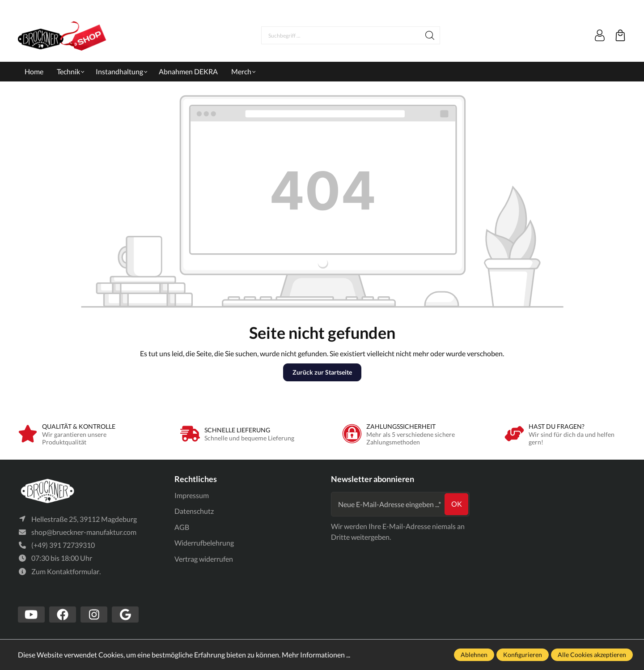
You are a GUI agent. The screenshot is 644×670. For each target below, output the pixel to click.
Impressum (192, 495)
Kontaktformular (73, 571)
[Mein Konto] (600, 35)
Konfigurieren (523, 655)
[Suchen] (430, 35)
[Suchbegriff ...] (341, 35)
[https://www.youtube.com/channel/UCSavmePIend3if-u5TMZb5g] (31, 615)
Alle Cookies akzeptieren (592, 655)
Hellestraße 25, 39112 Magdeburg (84, 519)
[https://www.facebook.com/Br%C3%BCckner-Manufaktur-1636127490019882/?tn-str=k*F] (63, 615)
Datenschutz (194, 511)
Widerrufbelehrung (204, 543)
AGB (182, 527)
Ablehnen (474, 655)
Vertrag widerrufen (204, 559)
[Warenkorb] (620, 35)
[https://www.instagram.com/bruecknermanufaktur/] (94, 615)
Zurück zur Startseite (322, 372)
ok (457, 504)
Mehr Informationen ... (316, 655)
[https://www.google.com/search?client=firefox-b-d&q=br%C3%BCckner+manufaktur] (125, 615)
